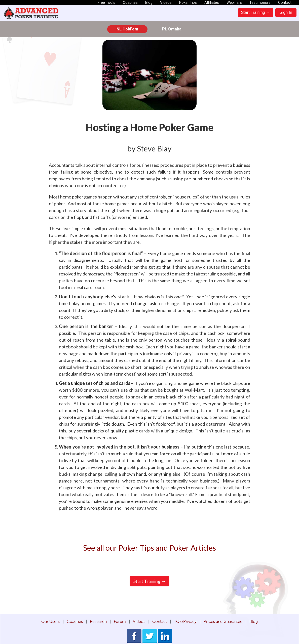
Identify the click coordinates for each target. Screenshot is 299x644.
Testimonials (260, 3)
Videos (166, 3)
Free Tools (106, 3)
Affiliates (212, 3)
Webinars (234, 3)
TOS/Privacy (185, 622)
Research (98, 622)
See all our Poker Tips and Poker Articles (149, 548)
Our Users (50, 622)
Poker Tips (188, 3)
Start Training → (256, 12)
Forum (120, 622)
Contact (285, 3)
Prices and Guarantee (223, 622)
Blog (149, 3)
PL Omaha (172, 29)
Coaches (130, 3)
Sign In (286, 12)
